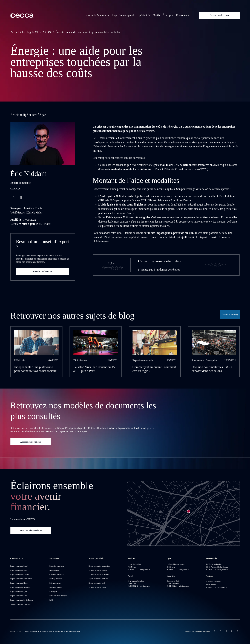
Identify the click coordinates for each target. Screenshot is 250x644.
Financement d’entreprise (59, 596)
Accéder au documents (31, 442)
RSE (50, 32)
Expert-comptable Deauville (20, 587)
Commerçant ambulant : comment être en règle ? (154, 369)
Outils (156, 15)
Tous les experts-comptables (20, 604)
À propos (168, 15)
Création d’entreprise (57, 574)
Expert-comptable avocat (97, 587)
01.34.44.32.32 (133, 570)
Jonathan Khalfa (33, 208)
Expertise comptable (123, 15)
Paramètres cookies (73, 631)
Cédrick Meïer (34, 213)
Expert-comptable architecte (99, 574)
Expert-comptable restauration (99, 566)
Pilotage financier (56, 579)
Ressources (182, 15)
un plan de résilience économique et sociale (177, 138)
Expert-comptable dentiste (98, 570)
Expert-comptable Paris (19, 596)
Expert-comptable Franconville (21, 579)
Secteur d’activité (56, 587)
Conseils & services (98, 15)
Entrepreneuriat (55, 583)
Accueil (15, 32)
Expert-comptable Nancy (19, 583)
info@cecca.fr (145, 570)
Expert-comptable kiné (97, 583)
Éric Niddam (29, 174)
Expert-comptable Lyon (19, 591)
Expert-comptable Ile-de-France (22, 600)
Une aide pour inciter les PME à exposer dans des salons (212, 369)
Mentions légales (31, 631)
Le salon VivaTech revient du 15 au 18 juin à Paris (94, 369)
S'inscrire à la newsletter (31, 530)
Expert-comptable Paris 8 (19, 566)
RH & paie (53, 591)
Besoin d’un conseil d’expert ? (43, 244)
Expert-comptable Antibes (20, 574)
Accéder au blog (230, 315)
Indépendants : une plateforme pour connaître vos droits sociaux (35, 369)
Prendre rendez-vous (219, 15)
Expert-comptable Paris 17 (20, 570)
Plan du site (59, 631)
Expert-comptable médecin (98, 579)
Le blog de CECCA (33, 32)
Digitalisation (54, 570)
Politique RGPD (46, 631)
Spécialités (144, 15)
